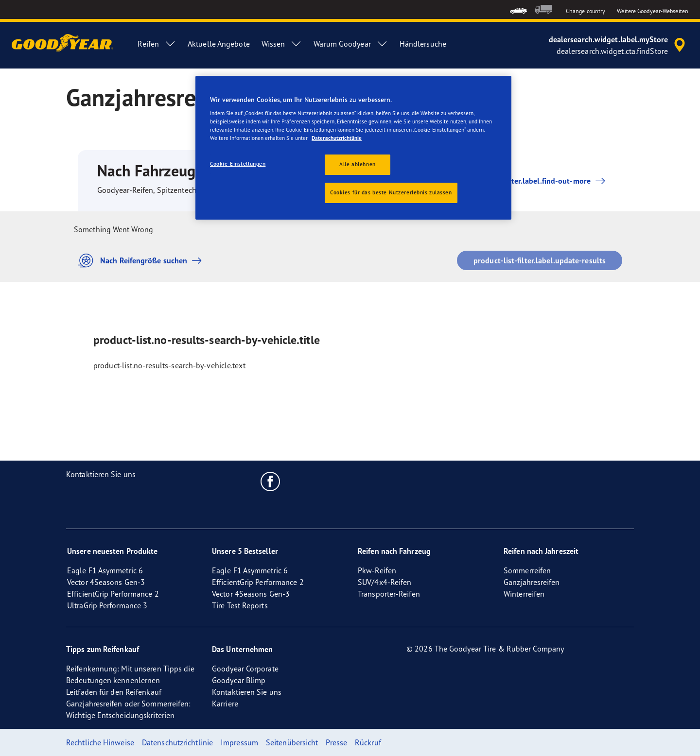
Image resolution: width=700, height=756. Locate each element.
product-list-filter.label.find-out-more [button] (523, 181)
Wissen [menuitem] (282, 44)
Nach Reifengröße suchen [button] (142, 261)
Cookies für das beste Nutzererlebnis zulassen (391, 192)
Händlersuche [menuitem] (423, 44)
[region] (353, 148)
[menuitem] (518, 9)
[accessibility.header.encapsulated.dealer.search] (619, 45)
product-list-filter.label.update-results (540, 260)
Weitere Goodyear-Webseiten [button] (653, 11)
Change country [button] (586, 11)
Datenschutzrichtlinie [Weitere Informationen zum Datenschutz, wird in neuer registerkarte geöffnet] (337, 138)
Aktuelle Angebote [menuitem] (219, 44)
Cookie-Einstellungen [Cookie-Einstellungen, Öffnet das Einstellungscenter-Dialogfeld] (238, 164)
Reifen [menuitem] (157, 44)
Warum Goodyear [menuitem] (350, 44)
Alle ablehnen (357, 164)
